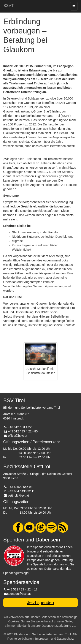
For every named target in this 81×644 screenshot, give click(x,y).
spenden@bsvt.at (19, 594)
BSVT (9, 6)
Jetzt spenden (40, 603)
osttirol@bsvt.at (18, 495)
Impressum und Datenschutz (54, 639)
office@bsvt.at (18, 436)
